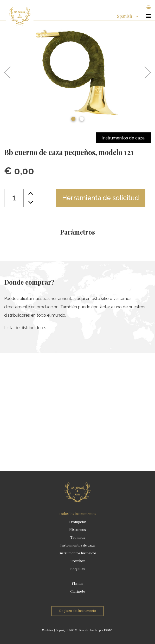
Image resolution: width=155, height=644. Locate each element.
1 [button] (73, 119)
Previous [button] (10, 73)
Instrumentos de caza (123, 138)
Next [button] (145, 73)
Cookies (48, 630)
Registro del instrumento (78, 611)
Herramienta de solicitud (101, 198)
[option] (77, 72)
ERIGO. (109, 630)
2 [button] (82, 119)
